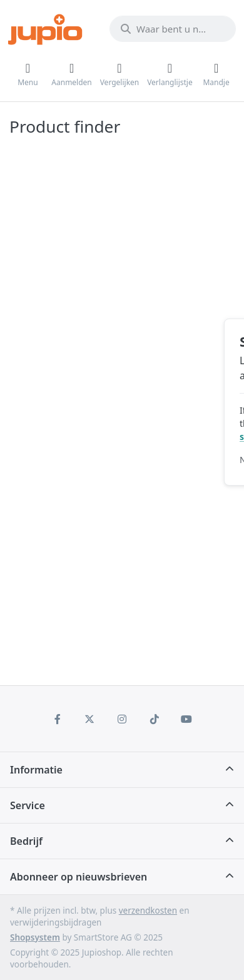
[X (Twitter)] (90, 719)
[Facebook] (58, 719)
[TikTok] (155, 719)
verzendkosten (148, 911)
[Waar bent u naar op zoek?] (173, 29)
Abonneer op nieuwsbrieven (79, 877)
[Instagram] (122, 719)
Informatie (36, 770)
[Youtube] (186, 719)
